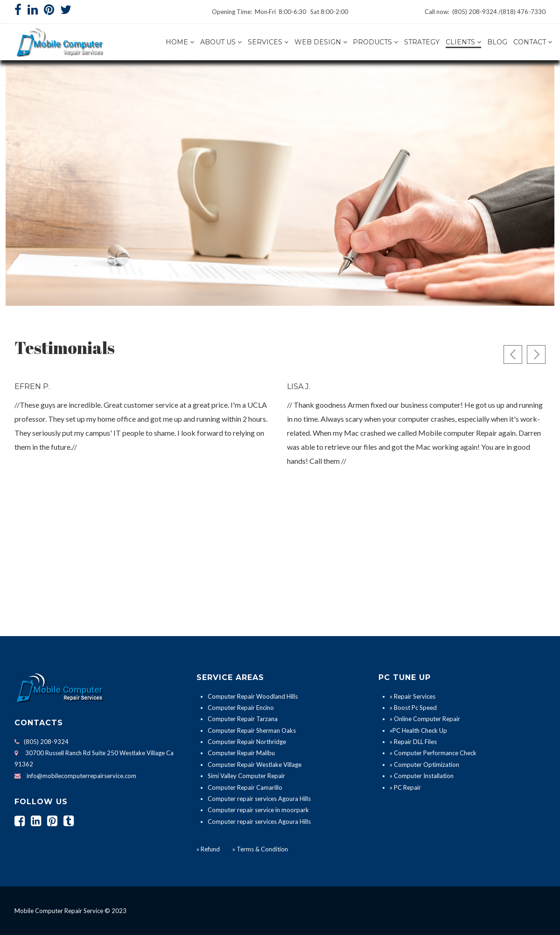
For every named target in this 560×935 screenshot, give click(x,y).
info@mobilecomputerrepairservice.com (81, 776)
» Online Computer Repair (425, 719)
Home (177, 42)
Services (265, 42)
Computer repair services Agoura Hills (259, 799)
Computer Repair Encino (241, 708)
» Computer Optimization (424, 765)
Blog (497, 42)
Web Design (318, 42)
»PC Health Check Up (418, 730)
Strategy (422, 42)
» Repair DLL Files (413, 742)
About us (218, 42)
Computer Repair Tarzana (243, 719)
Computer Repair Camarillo (245, 787)
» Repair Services (413, 696)
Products (372, 42)
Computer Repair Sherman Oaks (252, 730)
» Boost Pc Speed (413, 708)
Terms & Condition (262, 849)
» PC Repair (405, 787)
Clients (460, 42)
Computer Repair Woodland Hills (253, 696)
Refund (210, 849)
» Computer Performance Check (433, 753)
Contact (530, 42)
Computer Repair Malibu (241, 753)
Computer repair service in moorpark (258, 810)
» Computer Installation (422, 776)
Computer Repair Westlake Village (255, 765)
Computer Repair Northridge (247, 742)
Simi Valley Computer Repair (246, 776)
